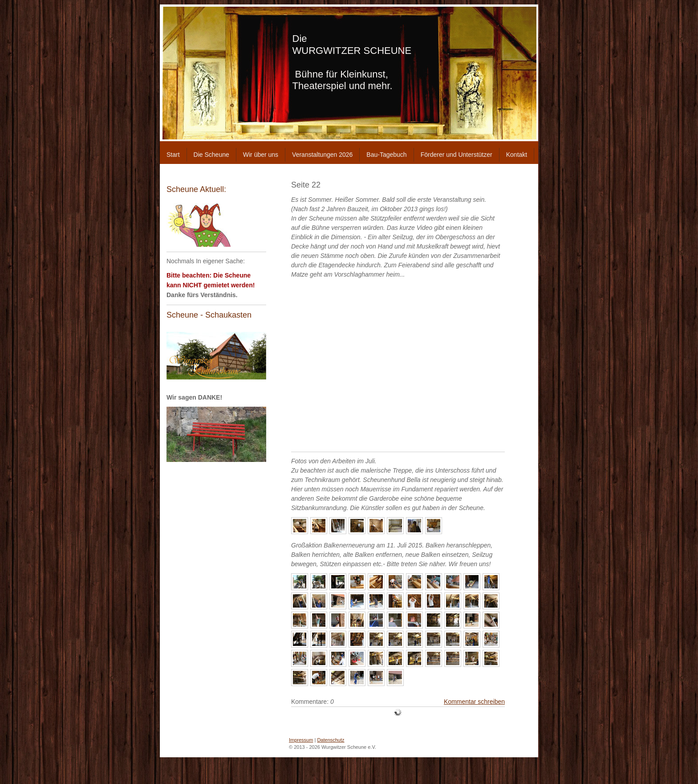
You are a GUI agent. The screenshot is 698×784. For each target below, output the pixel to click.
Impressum (301, 740)
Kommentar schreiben (474, 702)
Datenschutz (331, 740)
